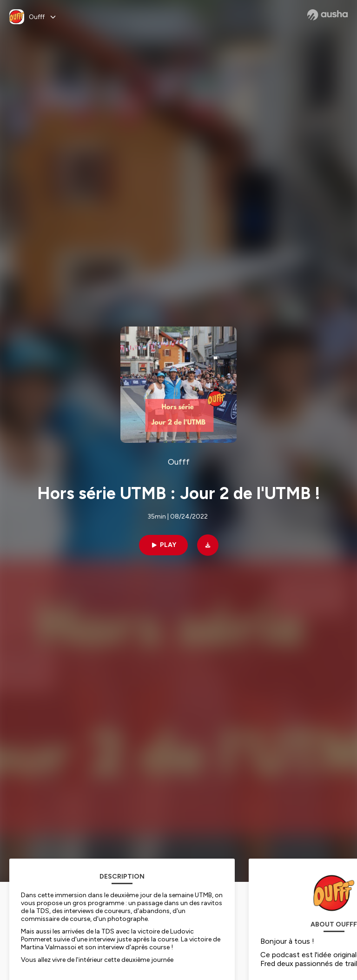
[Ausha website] (327, 15)
